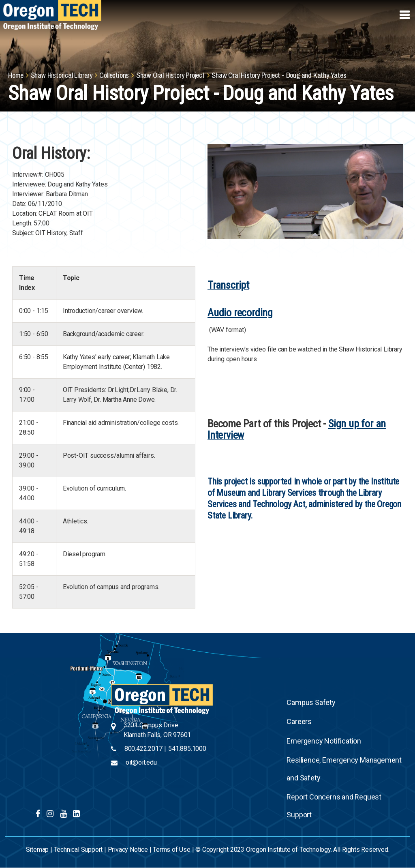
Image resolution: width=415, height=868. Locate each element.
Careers (299, 721)
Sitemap (37, 850)
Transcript (228, 285)
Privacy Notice (128, 850)
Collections (114, 75)
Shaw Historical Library (62, 75)
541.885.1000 (187, 749)
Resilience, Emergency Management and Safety (344, 769)
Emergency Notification (324, 741)
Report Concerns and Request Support (334, 806)
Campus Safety (311, 702)
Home (16, 75)
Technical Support (78, 850)
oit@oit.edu (141, 762)
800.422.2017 (143, 749)
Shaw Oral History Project (170, 75)
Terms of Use (172, 850)
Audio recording (240, 313)
